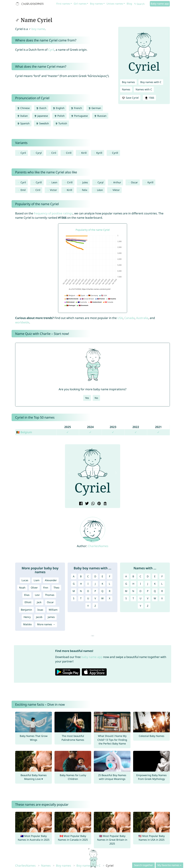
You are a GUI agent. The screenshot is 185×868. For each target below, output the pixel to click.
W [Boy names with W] (102, 598)
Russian (100, 116)
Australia (142, 318)
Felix (85, 190)
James (51, 617)
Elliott (28, 602)
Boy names (96, 4)
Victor (53, 190)
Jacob (39, 617)
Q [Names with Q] (155, 591)
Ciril (54, 153)
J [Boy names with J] (95, 584)
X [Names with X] (162, 598)
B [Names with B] (133, 576)
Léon (100, 190)
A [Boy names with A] (74, 576)
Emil (23, 190)
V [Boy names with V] (95, 598)
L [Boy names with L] (110, 584)
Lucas (25, 580)
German (95, 108)
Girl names (80, 4)
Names (126, 89)
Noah (22, 588)
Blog (129, 4)
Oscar (134, 182)
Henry (27, 617)
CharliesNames (98, 546)
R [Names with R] (162, 591)
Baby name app (160, 4)
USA (120, 318)
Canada (129, 318)
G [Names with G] (126, 584)
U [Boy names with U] (88, 598)
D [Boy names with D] (95, 576)
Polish (59, 116)
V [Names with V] (148, 598)
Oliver (34, 588)
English (59, 108)
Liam (37, 580)
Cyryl (39, 153)
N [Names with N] (133, 591)
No (96, 398)
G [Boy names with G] (74, 584)
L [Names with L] (162, 584)
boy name (38, 29)
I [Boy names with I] (88, 584)
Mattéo (27, 624)
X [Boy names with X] (110, 598)
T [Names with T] (133, 598)
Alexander (51, 580)
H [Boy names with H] (81, 584)
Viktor (116, 190)
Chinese (23, 108)
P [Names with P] (148, 591)
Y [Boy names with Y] (88, 606)
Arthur (117, 182)
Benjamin (26, 610)
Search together (143, 865)
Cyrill (115, 153)
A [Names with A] (126, 576)
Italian (22, 116)
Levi (37, 595)
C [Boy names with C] (88, 576)
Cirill (69, 153)
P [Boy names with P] (95, 591)
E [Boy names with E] (102, 576)
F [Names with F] (162, 576)
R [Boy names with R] (110, 591)
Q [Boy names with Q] (102, 591)
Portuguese (79, 116)
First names (63, 4)
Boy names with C (151, 82)
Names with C (144, 89)
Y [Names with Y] (140, 606)
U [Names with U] (141, 598)
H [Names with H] (133, 584)
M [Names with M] (126, 591)
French (76, 108)
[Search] (142, 4)
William (53, 610)
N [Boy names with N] (81, 591)
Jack (39, 602)
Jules (85, 182)
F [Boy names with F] (110, 576)
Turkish (61, 123)
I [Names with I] (140, 584)
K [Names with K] (155, 584)
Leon (54, 182)
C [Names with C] (140, 576)
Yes (87, 398)
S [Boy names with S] (74, 598)
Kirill (84, 153)
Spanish (23, 123)
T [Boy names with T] (81, 598)
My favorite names (168, 865)
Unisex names (115, 4)
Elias (27, 595)
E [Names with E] (155, 576)
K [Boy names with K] (102, 584)
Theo (56, 588)
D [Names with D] (148, 576)
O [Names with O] (140, 591)
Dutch (41, 108)
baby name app (92, 657)
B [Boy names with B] (81, 576)
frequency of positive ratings (53, 213)
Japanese (41, 116)
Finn (46, 588)
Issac (40, 610)
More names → (46, 624)
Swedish (42, 123)
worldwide (22, 322)
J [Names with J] (148, 584)
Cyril (51, 50)
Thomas (50, 595)
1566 (149, 98)
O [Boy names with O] (88, 591)
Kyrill (99, 153)
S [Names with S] (126, 598)
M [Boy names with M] (74, 591)
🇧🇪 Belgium (24, 432)
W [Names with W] (155, 598)
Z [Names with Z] (148, 606)
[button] (69, 473)
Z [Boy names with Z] (95, 606)
